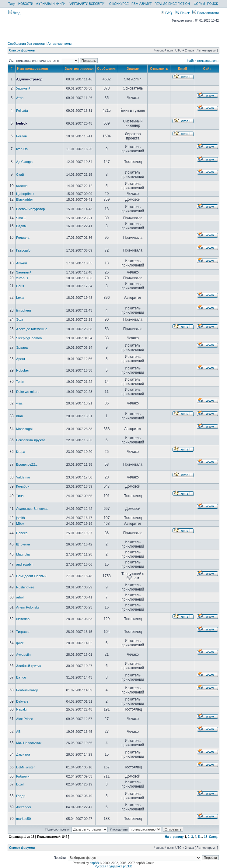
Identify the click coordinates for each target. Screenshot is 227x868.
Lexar (20, 298)
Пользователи (206, 13)
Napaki (21, 709)
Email (182, 69)
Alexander (24, 807)
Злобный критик (29, 666)
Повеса (22, 533)
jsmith (21, 518)
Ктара (21, 452)
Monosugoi (24, 429)
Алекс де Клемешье (32, 329)
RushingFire (25, 587)
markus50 (23, 819)
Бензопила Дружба (31, 440)
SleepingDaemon (29, 338)
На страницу (174, 837)
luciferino (23, 619)
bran (19, 416)
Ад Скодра (24, 162)
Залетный (24, 272)
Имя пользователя (33, 69)
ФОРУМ (199, 4)
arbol (20, 597)
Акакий (22, 263)
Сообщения (107, 69)
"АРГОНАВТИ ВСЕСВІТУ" (87, 4)
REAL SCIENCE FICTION (172, 4)
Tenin (20, 382)
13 (206, 837)
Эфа (20, 319)
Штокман (23, 544)
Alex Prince (25, 719)
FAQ (166, 13)
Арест (21, 359)
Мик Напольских (29, 743)
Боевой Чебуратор (30, 209)
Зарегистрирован (79, 69)
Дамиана (23, 754)
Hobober (23, 370)
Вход (14, 13)
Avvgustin (23, 655)
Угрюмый (23, 88)
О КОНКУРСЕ (119, 4)
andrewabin (25, 564)
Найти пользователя (203, 61)
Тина (20, 496)
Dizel (20, 784)
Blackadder (24, 199)
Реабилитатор (27, 690)
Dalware (22, 701)
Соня (20, 286)
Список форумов (22, 50)
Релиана (23, 238)
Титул (12, 4)
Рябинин (23, 776)
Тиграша (23, 632)
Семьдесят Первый (31, 576)
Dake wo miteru (28, 392)
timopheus (24, 310)
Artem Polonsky (28, 607)
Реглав (21, 136)
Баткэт (21, 677)
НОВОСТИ (26, 4)
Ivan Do (22, 149)
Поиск (183, 13)
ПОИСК (213, 4)
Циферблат (25, 194)
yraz (19, 403)
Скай (20, 175)
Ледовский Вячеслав (32, 509)
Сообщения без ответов (26, 44)
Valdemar (23, 477)
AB (18, 732)
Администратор (29, 79)
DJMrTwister (25, 767)
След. (213, 837)
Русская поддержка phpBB (113, 866)
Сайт (207, 69)
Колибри (23, 486)
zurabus (22, 278)
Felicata (22, 111)
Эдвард (22, 348)
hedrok (22, 123)
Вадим (21, 226)
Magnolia (23, 554)
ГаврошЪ (23, 250)
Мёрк (20, 524)
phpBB (94, 863)
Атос (20, 98)
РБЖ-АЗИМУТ (141, 4)
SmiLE (21, 218)
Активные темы (59, 44)
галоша (22, 186)
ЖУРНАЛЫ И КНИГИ (51, 4)
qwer (20, 643)
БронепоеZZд (27, 464)
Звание (133, 69)
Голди (21, 796)
